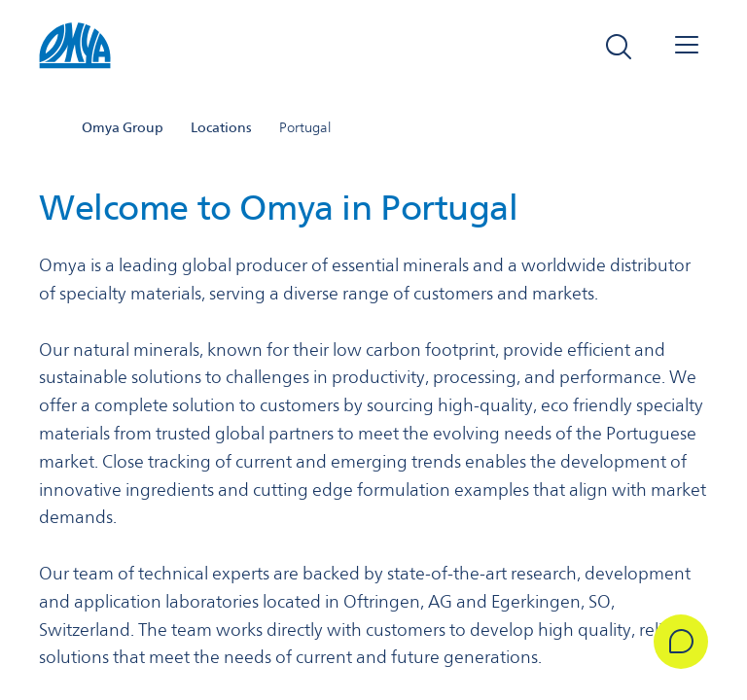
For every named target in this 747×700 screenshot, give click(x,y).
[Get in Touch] (681, 642)
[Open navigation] (687, 47)
